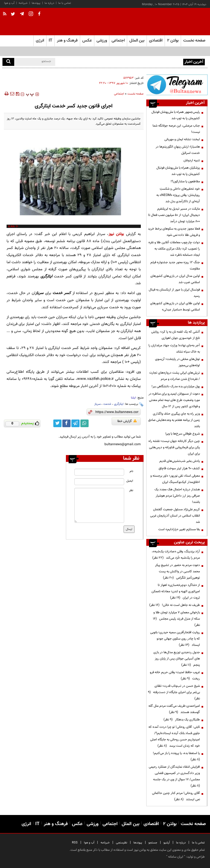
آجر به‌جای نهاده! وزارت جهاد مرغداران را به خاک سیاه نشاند (174, 349)
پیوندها (36, 3)
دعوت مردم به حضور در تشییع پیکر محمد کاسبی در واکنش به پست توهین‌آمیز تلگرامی (177, 571)
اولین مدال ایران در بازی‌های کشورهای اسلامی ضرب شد (175, 279)
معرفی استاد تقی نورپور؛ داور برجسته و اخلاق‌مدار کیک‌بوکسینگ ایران (175, 479)
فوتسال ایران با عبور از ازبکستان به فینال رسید (174, 293)
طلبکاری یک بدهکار (182, 720)
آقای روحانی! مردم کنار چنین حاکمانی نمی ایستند (176, 796)
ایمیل (130, 481)
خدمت (107, 404)
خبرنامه (23, 3)
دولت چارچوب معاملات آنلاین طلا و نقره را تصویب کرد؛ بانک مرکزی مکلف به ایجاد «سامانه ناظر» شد (174, 249)
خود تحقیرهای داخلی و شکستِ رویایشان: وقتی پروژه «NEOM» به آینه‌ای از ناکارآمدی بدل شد (178, 195)
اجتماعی (119, 94)
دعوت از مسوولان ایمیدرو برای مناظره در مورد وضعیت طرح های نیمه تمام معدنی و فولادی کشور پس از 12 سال (174, 400)
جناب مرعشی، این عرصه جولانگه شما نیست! (176, 129)
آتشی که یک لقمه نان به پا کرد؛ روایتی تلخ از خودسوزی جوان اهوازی (176, 335)
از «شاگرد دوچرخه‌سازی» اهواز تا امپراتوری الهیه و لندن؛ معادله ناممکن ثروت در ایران (176, 591)
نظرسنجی (122, 843)
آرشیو (167, 843)
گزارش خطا (127, 421)
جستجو (153, 843)
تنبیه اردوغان (192, 160)
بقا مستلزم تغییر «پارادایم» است (179, 529)
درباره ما (49, 3)
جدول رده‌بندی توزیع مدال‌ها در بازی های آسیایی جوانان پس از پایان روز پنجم (177, 659)
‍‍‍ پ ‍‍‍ (30, 94)
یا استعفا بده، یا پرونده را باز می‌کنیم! (176, 756)
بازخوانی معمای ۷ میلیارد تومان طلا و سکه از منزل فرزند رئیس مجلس (176, 619)
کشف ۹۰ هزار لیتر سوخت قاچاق (179, 468)
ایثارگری (119, 404)
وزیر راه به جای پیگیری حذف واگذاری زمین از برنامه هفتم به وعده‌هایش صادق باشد (174, 420)
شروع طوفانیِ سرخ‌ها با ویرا (183, 434)
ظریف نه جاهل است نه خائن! (175, 605)
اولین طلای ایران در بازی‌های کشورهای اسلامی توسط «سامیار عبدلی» (175, 307)
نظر (131, 490)
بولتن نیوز (116, 234)
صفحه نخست (194, 41)
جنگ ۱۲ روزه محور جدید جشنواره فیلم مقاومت (175, 266)
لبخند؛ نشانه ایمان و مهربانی (182, 139)
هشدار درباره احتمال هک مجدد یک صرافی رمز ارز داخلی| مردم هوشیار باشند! (177, 496)
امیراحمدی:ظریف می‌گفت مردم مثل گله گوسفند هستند (174, 709)
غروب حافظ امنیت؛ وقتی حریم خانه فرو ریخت (175, 675)
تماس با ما (65, 3)
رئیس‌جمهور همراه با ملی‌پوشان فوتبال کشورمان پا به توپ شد (143, 61)
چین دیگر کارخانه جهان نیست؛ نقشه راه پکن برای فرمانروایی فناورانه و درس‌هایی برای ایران (174, 447)
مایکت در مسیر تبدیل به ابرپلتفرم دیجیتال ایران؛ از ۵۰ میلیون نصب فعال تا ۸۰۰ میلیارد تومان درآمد (174, 215)
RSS (75, 843)
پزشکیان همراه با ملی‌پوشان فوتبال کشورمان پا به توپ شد (178, 171)
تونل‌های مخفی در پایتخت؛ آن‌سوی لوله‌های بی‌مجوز (177, 362)
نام (131, 471)
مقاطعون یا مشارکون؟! (185, 181)
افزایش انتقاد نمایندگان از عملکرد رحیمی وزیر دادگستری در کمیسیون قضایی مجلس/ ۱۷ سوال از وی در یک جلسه (174, 776)
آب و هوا (9, 3)
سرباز (97, 404)
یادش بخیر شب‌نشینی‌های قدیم (180, 461)
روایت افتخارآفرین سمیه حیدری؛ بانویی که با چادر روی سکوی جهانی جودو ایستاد (175, 639)
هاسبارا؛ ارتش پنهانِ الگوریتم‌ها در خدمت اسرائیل (178, 150)
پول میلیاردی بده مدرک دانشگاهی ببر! (176, 386)
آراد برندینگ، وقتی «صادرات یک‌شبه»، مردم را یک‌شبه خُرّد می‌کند (176, 555)
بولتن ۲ (173, 41)
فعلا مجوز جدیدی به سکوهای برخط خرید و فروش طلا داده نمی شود (174, 232)
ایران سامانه (176, 857)
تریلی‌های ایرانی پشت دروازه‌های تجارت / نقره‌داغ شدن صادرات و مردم (175, 376)
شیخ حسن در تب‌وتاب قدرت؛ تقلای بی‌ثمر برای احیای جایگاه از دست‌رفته (174, 692)
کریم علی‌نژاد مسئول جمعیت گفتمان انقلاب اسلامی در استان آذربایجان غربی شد (175, 516)
